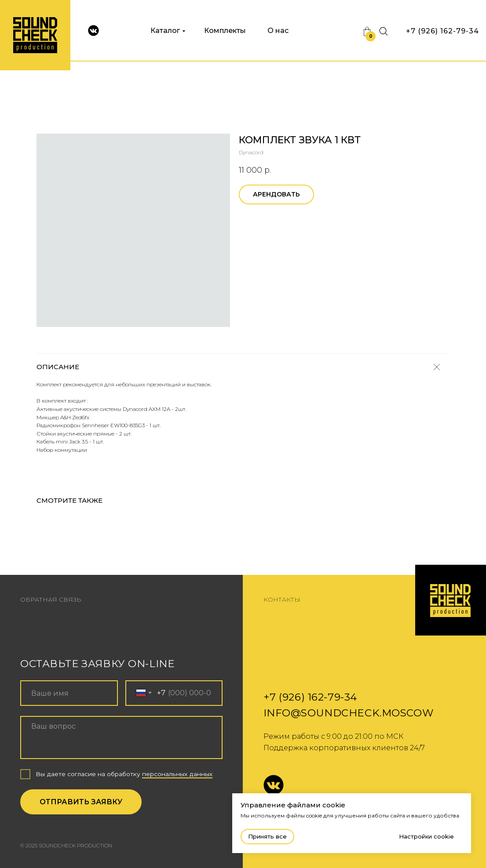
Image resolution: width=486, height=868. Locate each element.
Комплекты (225, 31)
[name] (69, 693)
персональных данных (177, 774)
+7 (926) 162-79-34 (442, 31)
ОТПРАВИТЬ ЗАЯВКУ (81, 802)
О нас (278, 31)
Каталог (165, 31)
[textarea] (121, 737)
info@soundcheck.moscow (349, 713)
